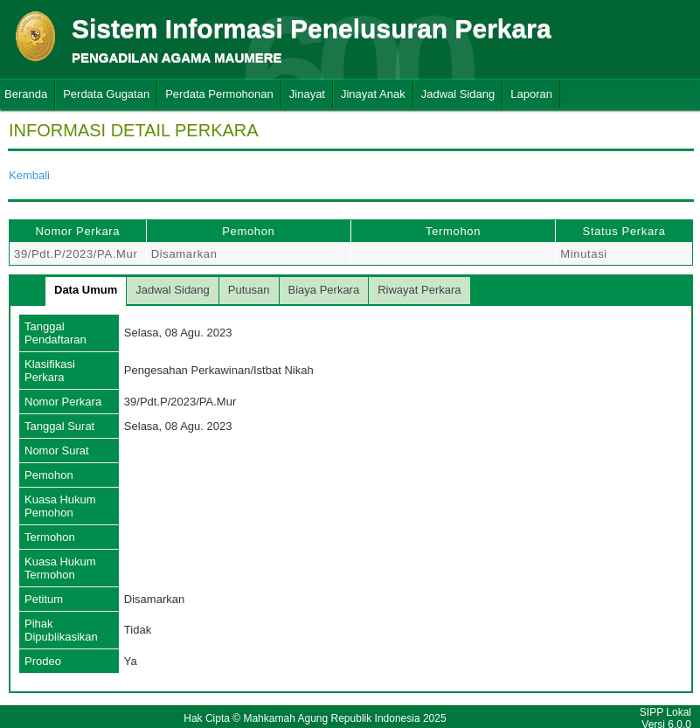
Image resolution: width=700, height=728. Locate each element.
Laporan (531, 94)
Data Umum (86, 290)
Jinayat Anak (373, 94)
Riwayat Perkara (419, 290)
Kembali (29, 175)
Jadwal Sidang (458, 94)
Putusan (249, 290)
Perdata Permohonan (219, 94)
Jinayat (307, 94)
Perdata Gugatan (106, 94)
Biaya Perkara (324, 290)
